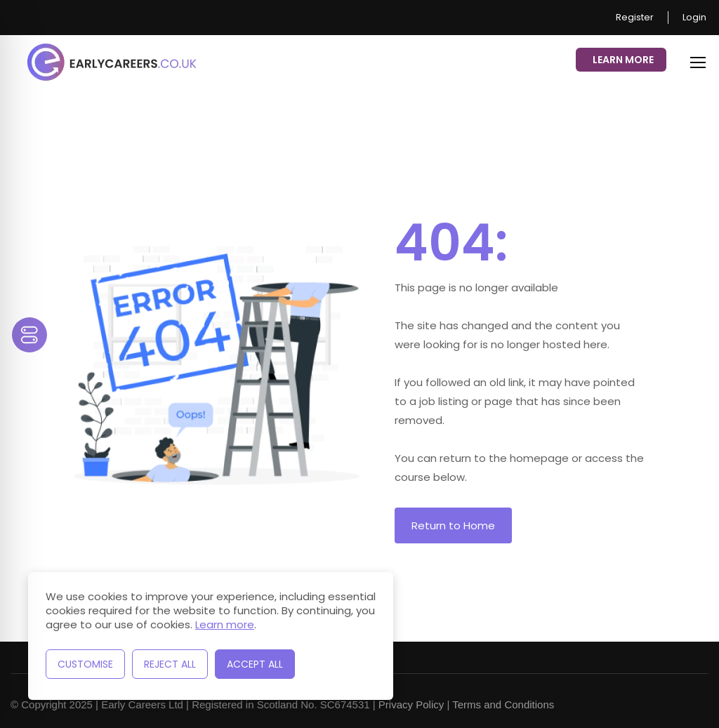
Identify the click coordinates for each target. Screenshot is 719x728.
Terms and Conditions (503, 704)
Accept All (255, 664)
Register (635, 18)
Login (694, 18)
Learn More (623, 60)
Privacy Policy (411, 704)
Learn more (225, 624)
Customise (85, 664)
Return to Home (453, 525)
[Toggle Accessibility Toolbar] (29, 335)
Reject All (170, 664)
